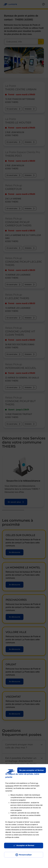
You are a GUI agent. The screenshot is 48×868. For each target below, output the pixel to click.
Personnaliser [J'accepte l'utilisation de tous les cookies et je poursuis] (25, 855)
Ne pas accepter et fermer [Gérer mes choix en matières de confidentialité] (32, 770)
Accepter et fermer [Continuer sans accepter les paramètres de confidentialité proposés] (25, 845)
